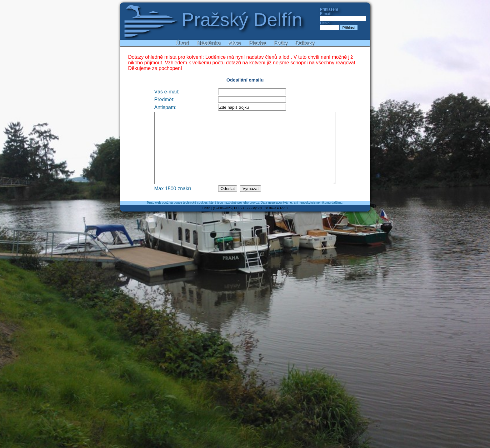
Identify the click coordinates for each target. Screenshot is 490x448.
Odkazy (305, 43)
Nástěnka (208, 43)
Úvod (182, 43)
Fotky (281, 43)
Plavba (257, 43)
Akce (234, 43)
